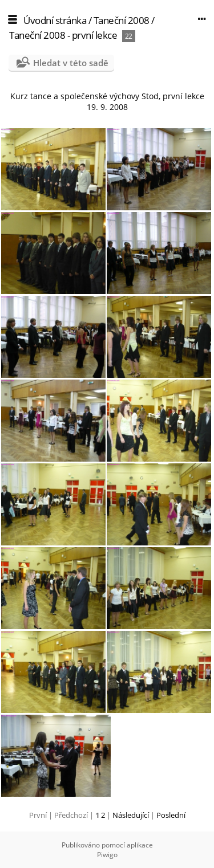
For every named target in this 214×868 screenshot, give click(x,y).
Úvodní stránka (55, 20)
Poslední (171, 815)
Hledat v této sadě (71, 63)
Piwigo (107, 855)
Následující (131, 815)
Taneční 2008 (122, 20)
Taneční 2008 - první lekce (63, 35)
